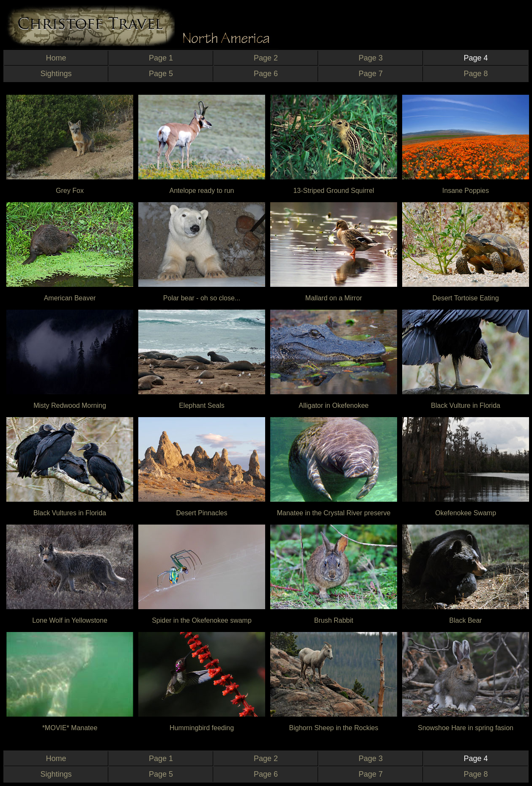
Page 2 (266, 58)
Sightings (56, 74)
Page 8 (476, 74)
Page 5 (161, 74)
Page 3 (371, 58)
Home (56, 58)
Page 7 (371, 74)
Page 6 (266, 74)
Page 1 (161, 58)
